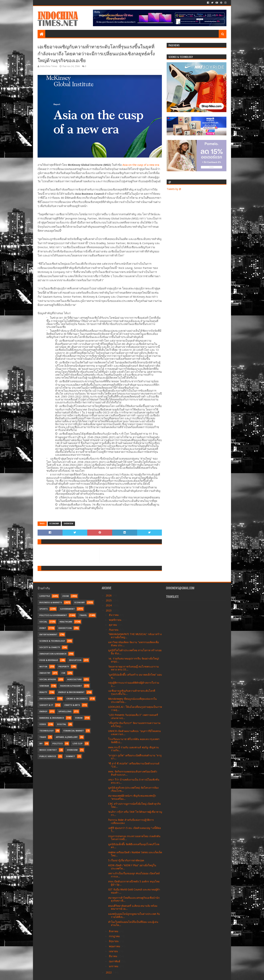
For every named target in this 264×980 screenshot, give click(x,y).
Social (43, 622)
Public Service (48, 756)
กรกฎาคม (115, 936)
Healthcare (66, 622)
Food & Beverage (49, 660)
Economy (54, 524)
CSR (63, 673)
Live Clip (78, 744)
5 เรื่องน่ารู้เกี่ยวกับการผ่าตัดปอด (126, 860)
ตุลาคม (113, 625)
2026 (109, 596)
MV (41, 744)
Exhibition (65, 628)
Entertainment (48, 635)
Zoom (66, 596)
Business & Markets (51, 603)
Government (67, 609)
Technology (46, 731)
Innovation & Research (53, 654)
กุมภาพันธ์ (115, 961)
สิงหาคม (114, 931)
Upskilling (65, 712)
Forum (79, 718)
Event (43, 628)
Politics (58, 744)
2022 (109, 972)
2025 (109, 600)
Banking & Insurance (52, 718)
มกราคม (114, 966)
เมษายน (114, 951)
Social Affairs (48, 679)
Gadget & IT (46, 705)
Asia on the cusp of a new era (141, 165)
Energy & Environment (71, 692)
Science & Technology (52, 641)
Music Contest (48, 750)
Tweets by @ (174, 189)
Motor (43, 667)
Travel (83, 615)
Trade (43, 737)
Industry (45, 673)
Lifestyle (45, 596)
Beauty (43, 692)
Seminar (44, 686)
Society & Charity (50, 647)
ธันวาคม (114, 615)
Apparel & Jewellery (67, 737)
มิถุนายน (114, 941)
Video (43, 724)
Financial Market (74, 731)
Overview (68, 524)
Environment (47, 699)
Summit (70, 756)
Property (64, 667)
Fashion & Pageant (71, 686)
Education (75, 660)
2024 (109, 605)
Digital (62, 724)
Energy (43, 712)
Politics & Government (53, 615)
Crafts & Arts (72, 705)
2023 (109, 611)
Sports (44, 609)
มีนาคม (113, 956)
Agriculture (74, 679)
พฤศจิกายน (115, 620)
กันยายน (114, 630)
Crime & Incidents (77, 699)
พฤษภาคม (115, 946)
